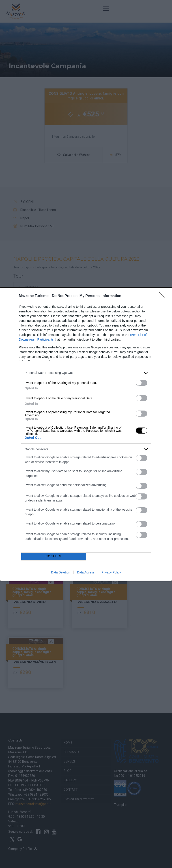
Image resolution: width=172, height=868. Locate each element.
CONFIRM (54, 556)
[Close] (163, 296)
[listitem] (86, 373)
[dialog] (86, 434)
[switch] (142, 383)
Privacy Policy (111, 572)
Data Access (86, 572)
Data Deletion (61, 572)
